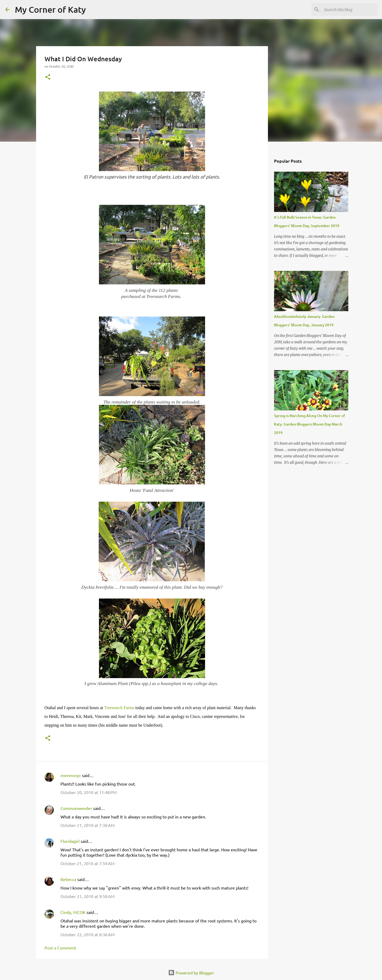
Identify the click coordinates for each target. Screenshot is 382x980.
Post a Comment (60, 948)
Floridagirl (70, 841)
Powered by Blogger (191, 973)
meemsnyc (71, 775)
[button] (48, 77)
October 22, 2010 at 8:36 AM (88, 934)
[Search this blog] (350, 10)
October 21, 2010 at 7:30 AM (88, 825)
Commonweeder (76, 808)
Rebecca (68, 879)
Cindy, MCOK (73, 912)
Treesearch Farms (119, 708)
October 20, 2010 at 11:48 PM (89, 792)
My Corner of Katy (50, 9)
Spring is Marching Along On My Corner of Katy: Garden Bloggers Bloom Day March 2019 (310, 424)
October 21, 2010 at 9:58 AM (88, 896)
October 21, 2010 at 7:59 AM (88, 863)
